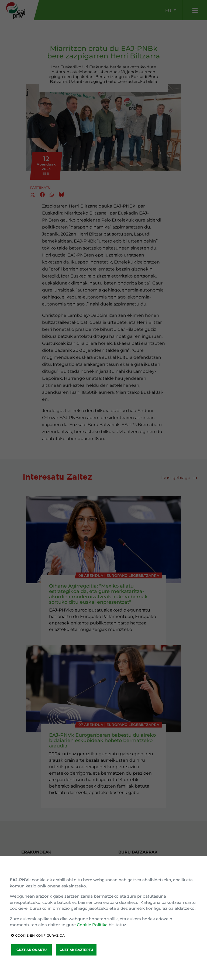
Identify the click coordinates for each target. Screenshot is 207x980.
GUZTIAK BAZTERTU (76, 950)
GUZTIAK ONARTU (32, 950)
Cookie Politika (92, 925)
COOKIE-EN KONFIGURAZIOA (38, 935)
